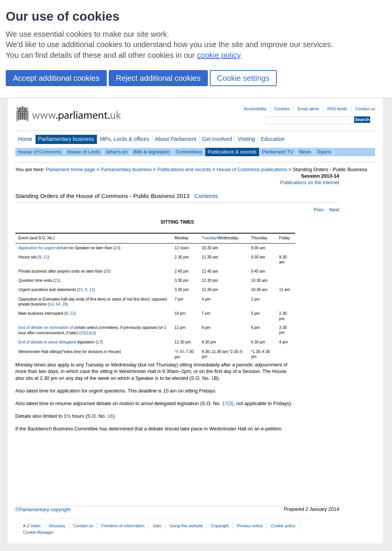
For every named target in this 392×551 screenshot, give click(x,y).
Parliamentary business (66, 139)
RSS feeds (337, 109)
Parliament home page (71, 169)
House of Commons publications (252, 169)
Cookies (282, 109)
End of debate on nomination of (46, 328)
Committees (189, 152)
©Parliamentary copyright (43, 509)
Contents (206, 196)
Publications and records (184, 169)
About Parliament (176, 139)
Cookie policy (283, 526)
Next (334, 210)
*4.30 (179, 352)
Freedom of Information (123, 526)
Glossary (57, 526)
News (305, 152)
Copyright (220, 526)
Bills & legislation (152, 152)
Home (25, 139)
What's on (117, 152)
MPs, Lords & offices (125, 139)
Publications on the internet (310, 182)
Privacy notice (250, 526)
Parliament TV (278, 152)
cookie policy (219, 55)
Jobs (157, 526)
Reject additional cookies (158, 78)
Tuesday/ (210, 238)
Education (273, 139)
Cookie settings (243, 78)
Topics (324, 152)
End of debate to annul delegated (48, 342)
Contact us (365, 109)
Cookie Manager (38, 532)
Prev (318, 210)
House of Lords (84, 152)
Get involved (217, 139)
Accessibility (255, 109)
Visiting (246, 139)
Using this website (186, 526)
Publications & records (232, 152)
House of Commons (40, 152)
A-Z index (32, 526)
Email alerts (308, 109)
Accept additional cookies (56, 78)
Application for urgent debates (44, 248)
